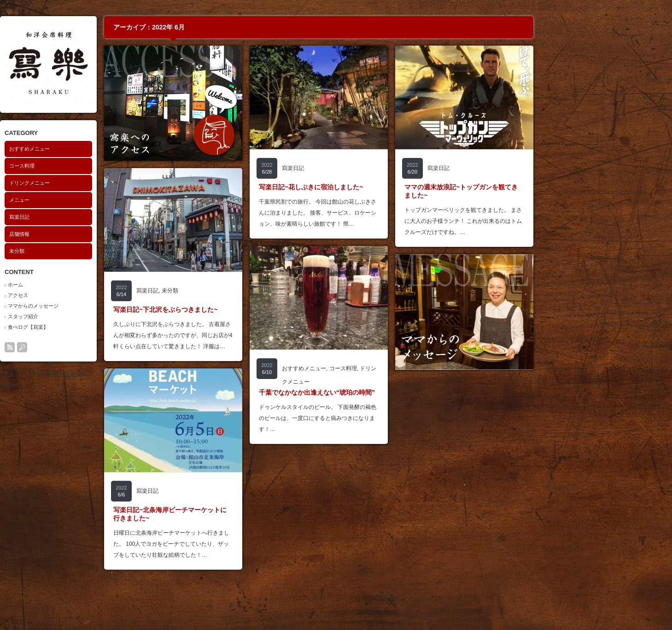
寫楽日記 (87, 217)
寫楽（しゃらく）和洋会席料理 (105, 374)
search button (90, 347)
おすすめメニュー (97, 149)
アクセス (86, 295)
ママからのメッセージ (101, 306)
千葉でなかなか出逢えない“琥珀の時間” (385, 392)
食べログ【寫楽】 (96, 327)
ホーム (83, 285)
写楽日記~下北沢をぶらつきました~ (233, 309)
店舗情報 (87, 234)
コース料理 (90, 166)
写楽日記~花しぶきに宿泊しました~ (379, 187)
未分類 (85, 251)
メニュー (87, 200)
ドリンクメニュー (97, 183)
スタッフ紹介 (91, 316)
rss (77, 347)
